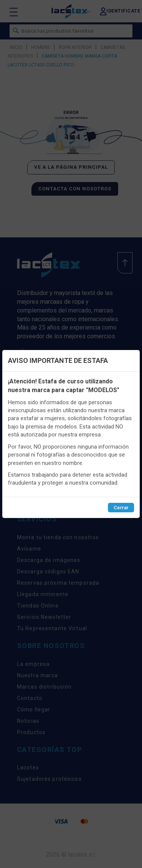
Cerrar (121, 508)
